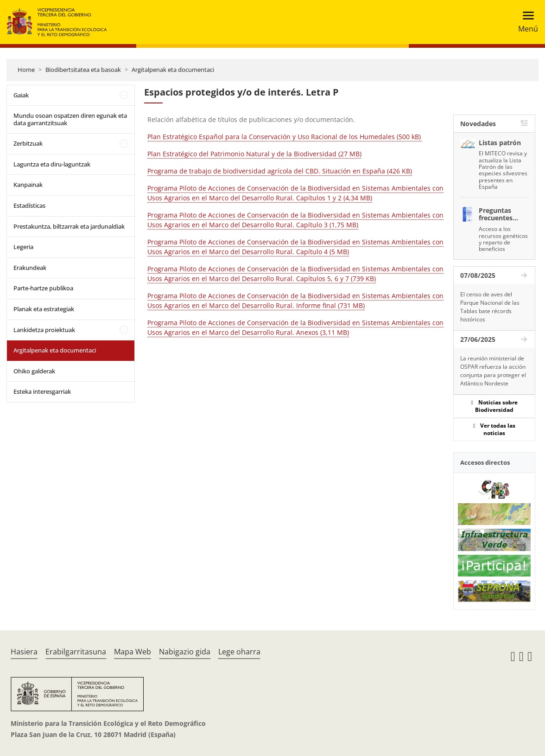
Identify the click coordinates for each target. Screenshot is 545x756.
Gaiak (21, 95)
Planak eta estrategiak (44, 309)
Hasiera (24, 652)
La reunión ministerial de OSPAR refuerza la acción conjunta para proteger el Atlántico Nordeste (493, 371)
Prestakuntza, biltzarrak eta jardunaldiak (69, 226)
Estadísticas (29, 205)
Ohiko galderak (34, 371)
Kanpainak (28, 185)
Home (26, 70)
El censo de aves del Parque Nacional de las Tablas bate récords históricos (490, 307)
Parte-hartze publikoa (43, 288)
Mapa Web (133, 652)
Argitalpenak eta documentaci (173, 70)
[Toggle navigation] (525, 22)
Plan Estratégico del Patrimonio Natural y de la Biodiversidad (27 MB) (254, 154)
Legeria (23, 247)
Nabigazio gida (185, 652)
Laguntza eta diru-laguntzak (52, 164)
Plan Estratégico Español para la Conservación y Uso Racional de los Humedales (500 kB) (285, 137)
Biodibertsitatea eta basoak (83, 70)
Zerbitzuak (28, 143)
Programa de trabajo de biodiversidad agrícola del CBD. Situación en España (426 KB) (280, 171)
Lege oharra (239, 652)
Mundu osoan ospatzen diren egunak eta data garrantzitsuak (70, 119)
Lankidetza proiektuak (44, 330)
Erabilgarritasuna (76, 652)
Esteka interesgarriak (42, 391)
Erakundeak (30, 268)
